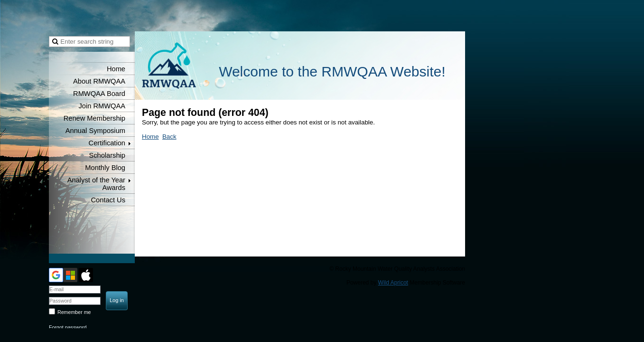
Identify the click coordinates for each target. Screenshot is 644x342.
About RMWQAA (99, 81)
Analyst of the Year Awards (96, 184)
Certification (107, 143)
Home (116, 69)
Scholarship (107, 155)
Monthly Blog (105, 168)
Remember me (74, 312)
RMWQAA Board (99, 94)
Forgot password (68, 327)
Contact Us (108, 200)
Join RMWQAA (102, 106)
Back (169, 137)
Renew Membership (94, 118)
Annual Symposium (95, 131)
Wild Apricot (393, 283)
